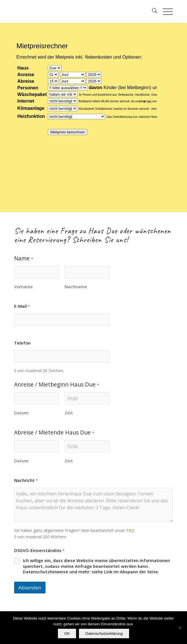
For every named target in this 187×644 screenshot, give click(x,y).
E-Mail (22, 306)
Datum (21, 413)
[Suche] (152, 11)
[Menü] (165, 11)
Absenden (30, 588)
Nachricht (26, 480)
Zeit (69, 413)
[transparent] (78, 11)
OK (67, 634)
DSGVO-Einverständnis (39, 550)
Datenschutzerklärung (104, 634)
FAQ (130, 530)
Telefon (22, 343)
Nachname (76, 287)
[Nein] (180, 628)
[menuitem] (152, 11)
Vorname (23, 287)
